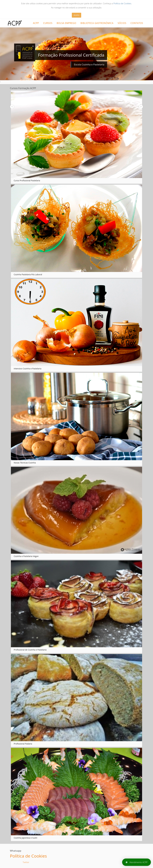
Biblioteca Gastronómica (97, 23)
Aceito (76, 15)
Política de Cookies (122, 3)
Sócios (122, 23)
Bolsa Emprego (66, 23)
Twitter (26, 862)
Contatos (137, 23)
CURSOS (48, 23)
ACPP (36, 23)
